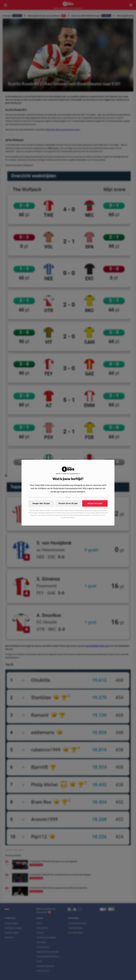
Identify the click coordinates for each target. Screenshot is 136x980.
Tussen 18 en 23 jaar (68, 503)
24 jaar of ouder (95, 503)
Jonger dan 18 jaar (41, 503)
